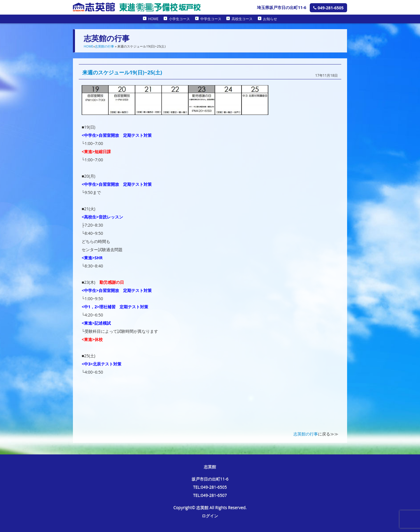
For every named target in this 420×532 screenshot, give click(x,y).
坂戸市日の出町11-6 (210, 479)
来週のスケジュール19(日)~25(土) (122, 72)
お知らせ (270, 19)
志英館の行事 (104, 46)
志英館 (210, 467)
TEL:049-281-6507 (210, 495)
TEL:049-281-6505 (210, 487)
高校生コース (242, 19)
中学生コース (211, 19)
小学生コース (179, 19)
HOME (153, 19)
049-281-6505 (328, 8)
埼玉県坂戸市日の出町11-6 (282, 7)
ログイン (210, 516)
